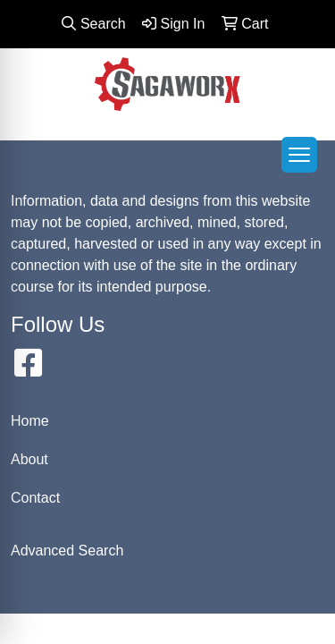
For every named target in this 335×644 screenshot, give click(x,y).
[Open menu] (299, 155)
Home (30, 421)
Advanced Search (67, 551)
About (29, 459)
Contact (35, 498)
